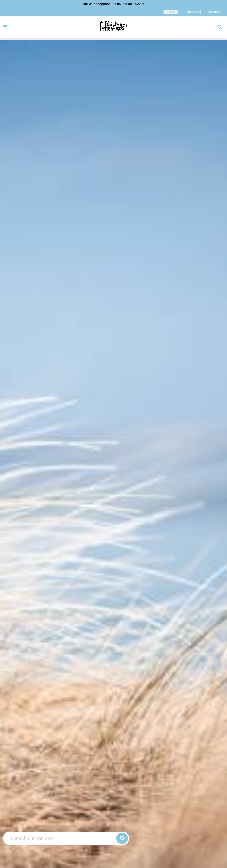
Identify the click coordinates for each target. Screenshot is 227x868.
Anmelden (214, 12)
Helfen (169, 12)
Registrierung (192, 12)
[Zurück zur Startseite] (113, 28)
